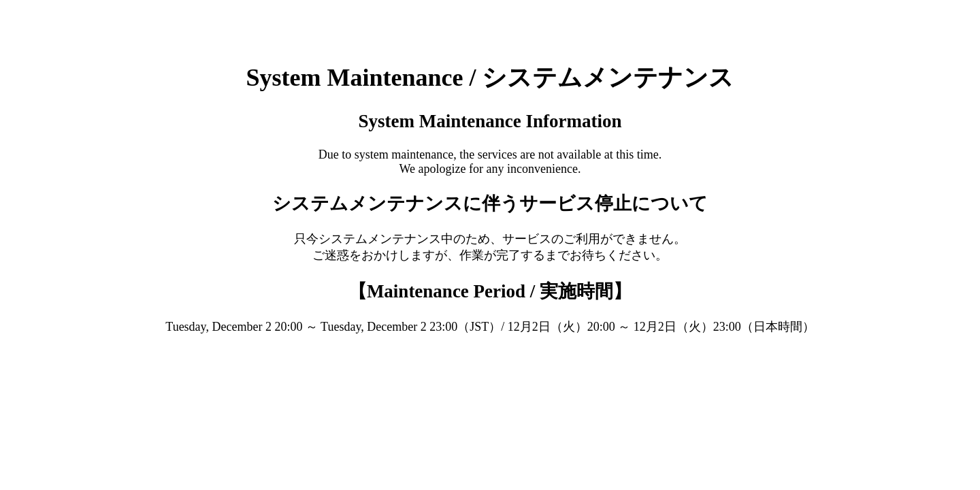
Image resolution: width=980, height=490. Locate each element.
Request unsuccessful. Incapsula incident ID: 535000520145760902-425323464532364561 (490, 245)
